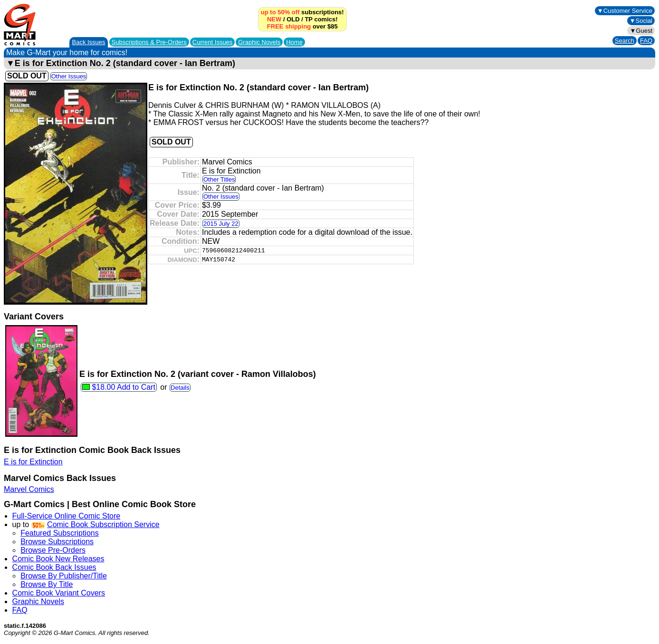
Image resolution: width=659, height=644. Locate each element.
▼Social (641, 21)
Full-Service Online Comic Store (67, 516)
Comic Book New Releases (58, 559)
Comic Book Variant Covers (59, 593)
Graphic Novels (259, 42)
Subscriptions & (149, 42)
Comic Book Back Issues (54, 567)
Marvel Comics (29, 489)
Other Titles (219, 179)
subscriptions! (302, 12)
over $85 (302, 26)
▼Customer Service (625, 11)
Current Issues (213, 42)
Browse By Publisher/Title (64, 576)
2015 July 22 (221, 224)
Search (625, 41)
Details (180, 388)
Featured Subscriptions (60, 533)
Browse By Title (47, 584)
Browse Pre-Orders (53, 550)
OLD (293, 19)
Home (294, 42)
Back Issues (88, 42)
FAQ (646, 41)
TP (308, 19)
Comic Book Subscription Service (103, 524)
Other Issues (69, 76)
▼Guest (641, 31)
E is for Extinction (33, 462)
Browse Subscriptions (57, 542)
